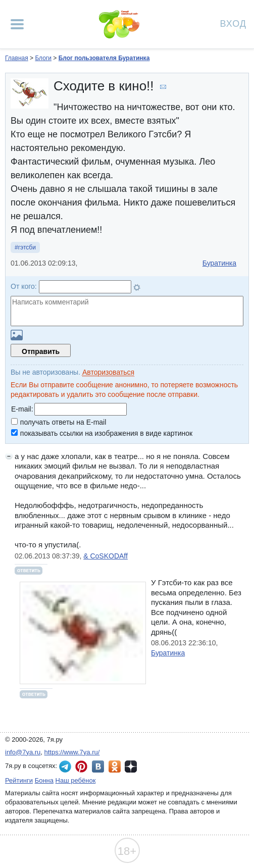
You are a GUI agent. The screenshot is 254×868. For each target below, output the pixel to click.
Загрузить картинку (17, 335)
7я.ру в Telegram (65, 767)
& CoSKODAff (106, 556)
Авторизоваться (108, 372)
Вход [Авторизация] (233, 23)
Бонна (44, 780)
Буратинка (219, 263)
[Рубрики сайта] (17, 24)
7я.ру (131, 767)
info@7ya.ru (23, 752)
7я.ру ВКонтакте (98, 767)
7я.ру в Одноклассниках (115, 767)
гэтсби (27, 247)
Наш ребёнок (76, 780)
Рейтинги (19, 780)
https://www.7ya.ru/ (72, 752)
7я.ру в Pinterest (81, 767)
